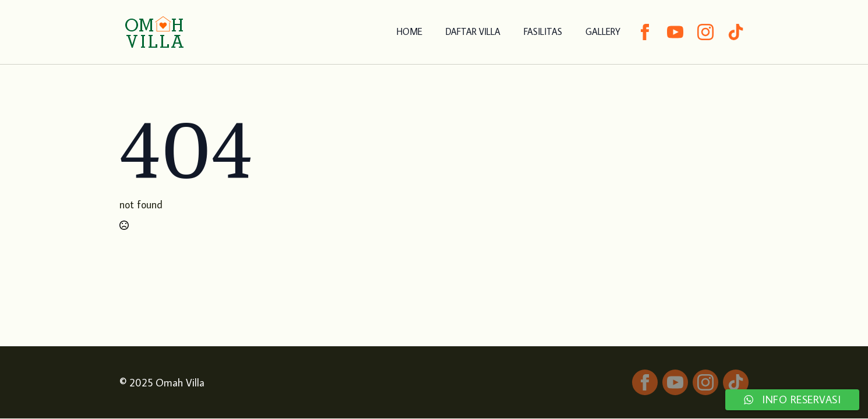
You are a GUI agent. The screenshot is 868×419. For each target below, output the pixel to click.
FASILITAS (543, 31)
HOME (410, 31)
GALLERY (603, 31)
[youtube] (675, 32)
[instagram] (705, 32)
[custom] (736, 32)
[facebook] (645, 32)
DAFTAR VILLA (473, 31)
